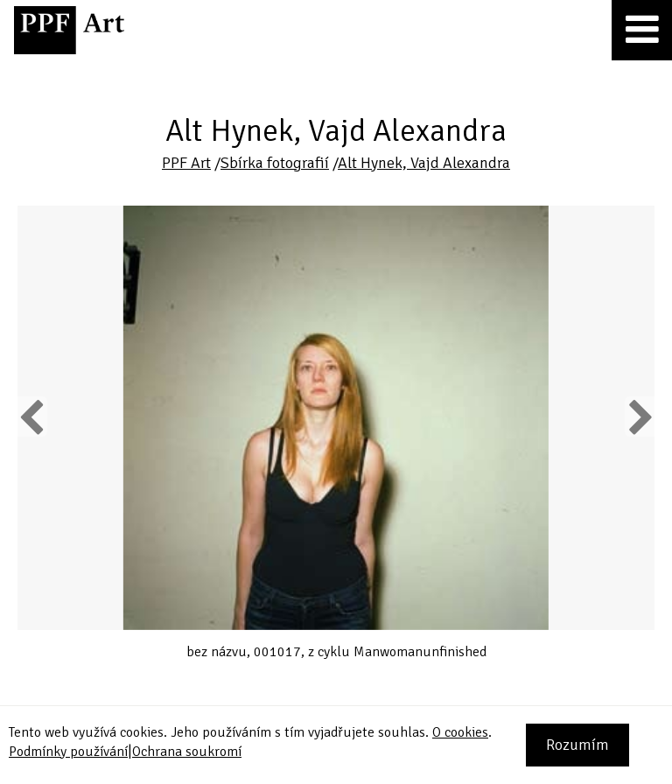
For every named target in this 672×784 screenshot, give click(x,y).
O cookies (460, 732)
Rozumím (577, 745)
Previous (32, 416)
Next (639, 416)
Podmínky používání (68, 752)
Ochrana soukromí (187, 752)
